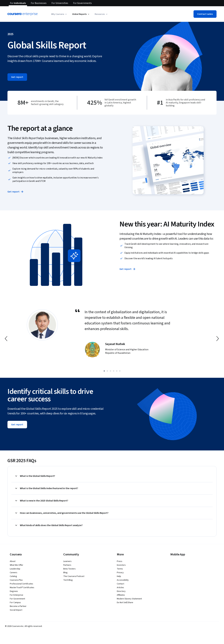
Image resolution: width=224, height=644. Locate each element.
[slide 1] (104, 371)
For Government (17, 599)
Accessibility (123, 580)
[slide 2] (107, 371)
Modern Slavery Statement (129, 599)
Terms (120, 569)
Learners (67, 561)
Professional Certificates (21, 584)
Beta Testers (69, 569)
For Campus (15, 603)
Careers (14, 573)
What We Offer (16, 565)
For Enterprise (16, 595)
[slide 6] (120, 371)
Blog (65, 573)
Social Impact (16, 610)
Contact (120, 584)
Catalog (13, 576)
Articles (120, 588)
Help (119, 576)
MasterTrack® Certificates (22, 588)
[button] (59, 14)
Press (120, 561)
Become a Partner (18, 606)
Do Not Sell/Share (125, 603)
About (13, 561)
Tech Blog (68, 580)
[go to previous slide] (6, 339)
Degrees (14, 591)
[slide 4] (114, 371)
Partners (67, 565)
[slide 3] (110, 371)
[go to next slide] (218, 339)
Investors (121, 565)
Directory (121, 591)
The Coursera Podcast (74, 576)
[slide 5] (117, 371)
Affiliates (121, 595)
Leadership (15, 569)
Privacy (120, 573)
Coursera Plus (16, 580)
